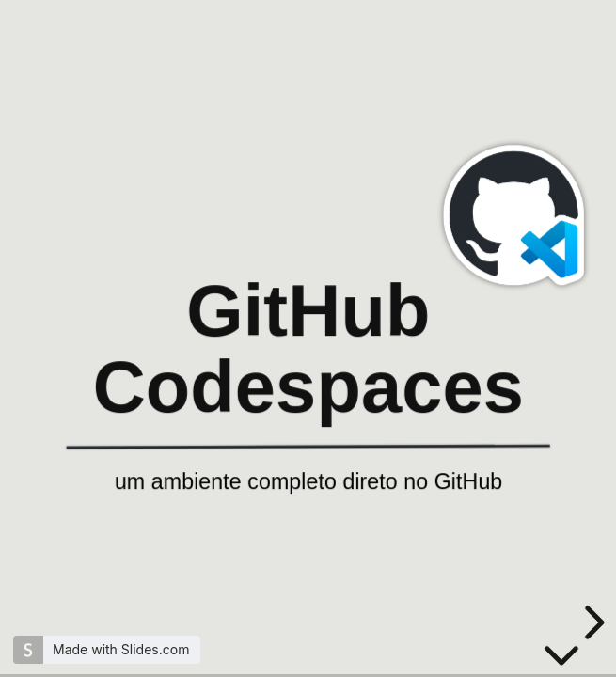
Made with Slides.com (121, 649)
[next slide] (592, 622)
